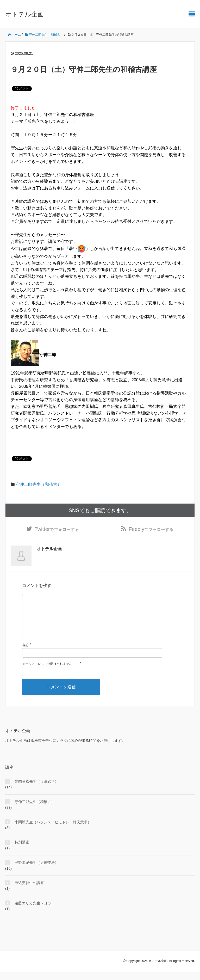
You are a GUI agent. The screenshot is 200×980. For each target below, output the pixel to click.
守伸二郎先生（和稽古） (39, 484)
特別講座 (22, 850)
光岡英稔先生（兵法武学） (36, 790)
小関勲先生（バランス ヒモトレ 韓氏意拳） (53, 830)
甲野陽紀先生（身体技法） (36, 871)
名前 (25, 653)
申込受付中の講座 (29, 891)
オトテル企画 (24, 14)
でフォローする (57, 529)
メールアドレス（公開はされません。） (50, 672)
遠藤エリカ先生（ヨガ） (35, 911)
